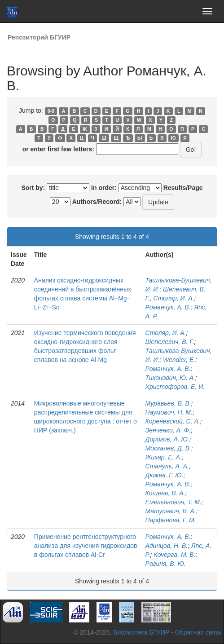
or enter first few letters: (58, 149)
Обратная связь (198, 632)
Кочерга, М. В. (174, 555)
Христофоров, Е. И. (175, 387)
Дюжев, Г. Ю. (165, 475)
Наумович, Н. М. (169, 412)
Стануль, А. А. (167, 466)
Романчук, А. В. (168, 307)
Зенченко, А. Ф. (168, 430)
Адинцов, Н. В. (167, 546)
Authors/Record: (97, 202)
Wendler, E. (179, 360)
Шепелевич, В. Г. (170, 342)
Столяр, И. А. (173, 298)
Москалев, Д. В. (168, 448)
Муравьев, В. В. (168, 403)
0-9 (51, 111)
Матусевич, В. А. (171, 511)
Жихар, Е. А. (164, 457)
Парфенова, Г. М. (171, 520)
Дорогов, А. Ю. (167, 439)
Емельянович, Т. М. (173, 502)
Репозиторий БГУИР (39, 37)
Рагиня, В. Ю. (166, 564)
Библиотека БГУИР (141, 632)
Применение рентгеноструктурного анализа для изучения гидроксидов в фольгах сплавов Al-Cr (86, 546)
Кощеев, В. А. (165, 493)
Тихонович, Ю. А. (170, 378)
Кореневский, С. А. (173, 421)
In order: (104, 188)
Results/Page (183, 188)
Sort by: (33, 188)
